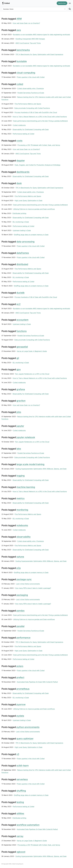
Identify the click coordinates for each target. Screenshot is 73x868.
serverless (22, 779)
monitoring (22, 510)
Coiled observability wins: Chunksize (31, 88)
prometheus (23, 689)
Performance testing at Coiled (24, 134)
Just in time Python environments (28, 584)
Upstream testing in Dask (22, 230)
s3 (18, 754)
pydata (20, 716)
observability (24, 537)
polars (20, 666)
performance (23, 638)
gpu (19, 369)
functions (22, 331)
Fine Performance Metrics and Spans (28, 104)
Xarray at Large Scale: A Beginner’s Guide (32, 351)
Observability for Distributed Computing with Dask (31, 129)
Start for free (62, 3)
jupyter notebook (26, 437)
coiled (20, 84)
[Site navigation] (70, 3)
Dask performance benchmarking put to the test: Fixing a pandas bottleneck (40, 121)
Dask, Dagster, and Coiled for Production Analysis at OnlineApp (38, 165)
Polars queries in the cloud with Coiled (31, 77)
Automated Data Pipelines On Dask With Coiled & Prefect (37, 682)
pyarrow (21, 704)
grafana (21, 389)
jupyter (20, 426)
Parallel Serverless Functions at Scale (31, 93)
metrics (20, 498)
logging (21, 476)
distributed (22, 264)
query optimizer (25, 739)
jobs (19, 412)
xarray (20, 836)
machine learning (26, 487)
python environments (28, 727)
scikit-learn (23, 766)
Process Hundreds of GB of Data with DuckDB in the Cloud (36, 112)
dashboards (23, 172)
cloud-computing (26, 73)
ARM (19, 19)
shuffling (21, 791)
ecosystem (22, 320)
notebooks (22, 525)
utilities (20, 814)
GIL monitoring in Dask (21, 222)
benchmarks (23, 50)
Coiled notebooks (19, 125)
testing (20, 802)
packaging (22, 595)
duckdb (20, 293)
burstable (22, 61)
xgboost (21, 852)
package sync (24, 579)
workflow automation (28, 825)
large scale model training (30, 464)
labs (19, 449)
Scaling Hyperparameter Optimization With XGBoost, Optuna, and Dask (41, 469)
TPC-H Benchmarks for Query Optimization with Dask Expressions (39, 54)
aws (19, 30)
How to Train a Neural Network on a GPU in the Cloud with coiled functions (40, 117)
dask (19, 183)
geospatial (22, 347)
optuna (20, 557)
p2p (19, 568)
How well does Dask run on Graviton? (26, 23)
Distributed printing (19, 213)
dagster (21, 161)
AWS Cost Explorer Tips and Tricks (28, 43)
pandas (20, 611)
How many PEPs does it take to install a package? (33, 588)
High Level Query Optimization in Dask (29, 200)
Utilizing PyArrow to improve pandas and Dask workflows (34, 209)
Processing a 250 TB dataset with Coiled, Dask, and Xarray (39, 145)
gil (18, 358)
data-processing (25, 242)
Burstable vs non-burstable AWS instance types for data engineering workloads (42, 35)
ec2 (18, 304)
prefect (20, 677)
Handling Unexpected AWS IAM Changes (30, 39)
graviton (21, 401)
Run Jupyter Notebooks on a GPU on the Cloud (32, 374)
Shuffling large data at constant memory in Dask (31, 235)
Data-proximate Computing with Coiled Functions (32, 108)
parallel (20, 626)
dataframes (23, 253)
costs (19, 141)
